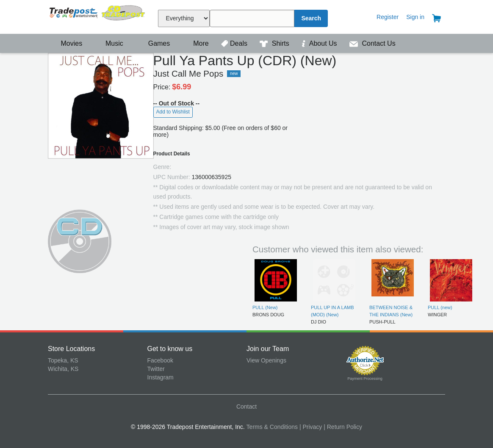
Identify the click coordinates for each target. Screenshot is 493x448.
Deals (235, 43)
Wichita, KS (63, 369)
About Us (320, 43)
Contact (246, 407)
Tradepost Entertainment (98, 16)
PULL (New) (265, 307)
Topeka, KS (63, 360)
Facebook (160, 360)
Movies (66, 43)
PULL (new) (440, 307)
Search (311, 18)
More (197, 43)
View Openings (266, 360)
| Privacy (311, 427)
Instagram (161, 377)
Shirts (275, 43)
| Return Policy (343, 427)
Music (110, 43)
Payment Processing (365, 379)
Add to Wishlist (173, 112)
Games (154, 43)
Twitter (156, 369)
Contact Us (373, 43)
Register (388, 17)
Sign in (415, 17)
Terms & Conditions (272, 427)
